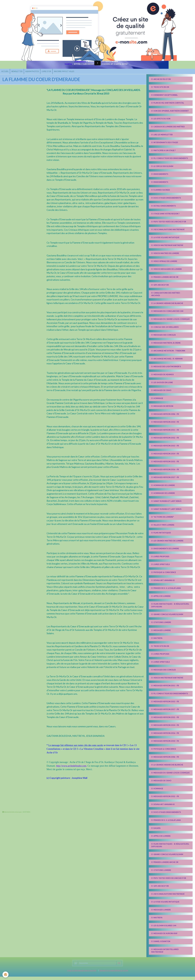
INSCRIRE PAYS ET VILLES (70, 74)
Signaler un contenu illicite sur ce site (114, 974)
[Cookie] (6, 974)
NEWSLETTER (19, 74)
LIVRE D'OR (51, 74)
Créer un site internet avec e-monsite (82, 974)
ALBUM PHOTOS (35, 74)
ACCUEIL (6, 74)
